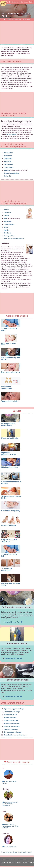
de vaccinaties (11, 134)
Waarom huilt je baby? (10, 401)
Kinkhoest (7, 213)
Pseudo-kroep (9, 167)
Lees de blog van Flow (14, 622)
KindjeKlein (3, 3)
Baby (21, 2)
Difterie (6, 210)
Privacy (24, 863)
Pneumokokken (9, 224)
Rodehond (7, 233)
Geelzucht (7, 176)
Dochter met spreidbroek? (7, 388)
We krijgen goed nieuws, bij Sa (11, 497)
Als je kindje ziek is (9, 847)
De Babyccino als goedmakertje (8, 425)
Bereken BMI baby (9, 525)
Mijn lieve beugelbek (10, 467)
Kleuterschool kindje (10, 438)
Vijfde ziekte (8, 156)
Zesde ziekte (8, 159)
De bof (6, 227)
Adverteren (5, 863)
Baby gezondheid (16, 19)
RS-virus (7, 170)
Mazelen (7, 230)
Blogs (31, 2)
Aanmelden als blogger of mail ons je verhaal (17, 852)
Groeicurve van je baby (11, 511)
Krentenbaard (8, 164)
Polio (5, 218)
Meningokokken (9, 236)
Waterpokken (8, 153)
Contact (12, 863)
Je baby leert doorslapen (7, 570)
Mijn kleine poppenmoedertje (8, 454)
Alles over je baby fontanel (9, 344)
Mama (26, 2)
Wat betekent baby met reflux (11, 358)
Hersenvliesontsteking (11, 173)
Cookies (18, 863)
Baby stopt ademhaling (11, 372)
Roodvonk (7, 162)
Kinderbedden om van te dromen (11, 483)
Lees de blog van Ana (13, 658)
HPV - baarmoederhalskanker (14, 239)
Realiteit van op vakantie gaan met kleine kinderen (10, 826)
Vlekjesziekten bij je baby (9, 329)
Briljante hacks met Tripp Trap (9, 541)
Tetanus (6, 216)
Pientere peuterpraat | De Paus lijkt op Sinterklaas (10, 804)
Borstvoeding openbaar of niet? (11, 584)
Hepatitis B (8, 221)
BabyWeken (15, 2)
